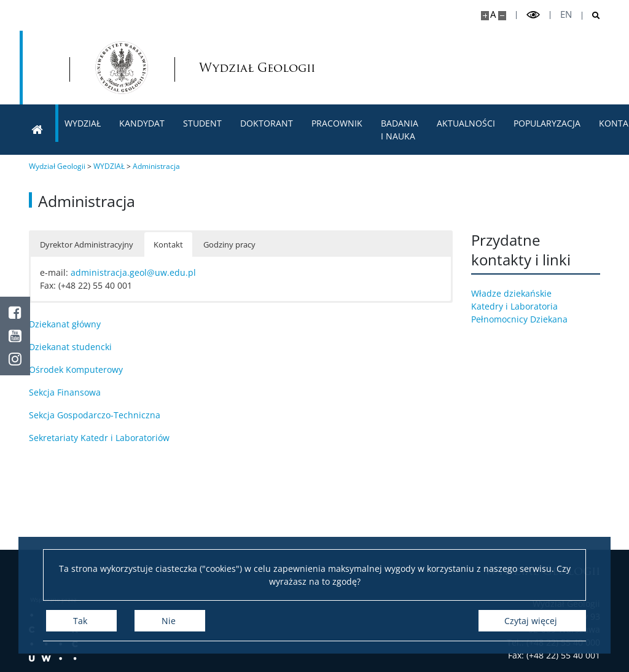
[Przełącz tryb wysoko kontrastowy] (533, 15)
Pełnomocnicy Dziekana (528, 319)
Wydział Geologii (231, 68)
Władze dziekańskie (520, 293)
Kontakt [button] (168, 244)
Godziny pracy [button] (229, 244)
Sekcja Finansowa (65, 392)
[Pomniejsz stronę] (502, 16)
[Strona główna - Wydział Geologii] (122, 68)
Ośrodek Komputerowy (76, 369)
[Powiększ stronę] (485, 16)
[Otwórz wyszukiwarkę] (591, 16)
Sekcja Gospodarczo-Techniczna (95, 415)
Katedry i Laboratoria (523, 306)
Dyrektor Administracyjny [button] (87, 244)
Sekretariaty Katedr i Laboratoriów (99, 438)
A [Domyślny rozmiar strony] (493, 14)
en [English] (566, 14)
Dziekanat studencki (70, 347)
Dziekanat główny (65, 324)
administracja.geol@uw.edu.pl (133, 272)
